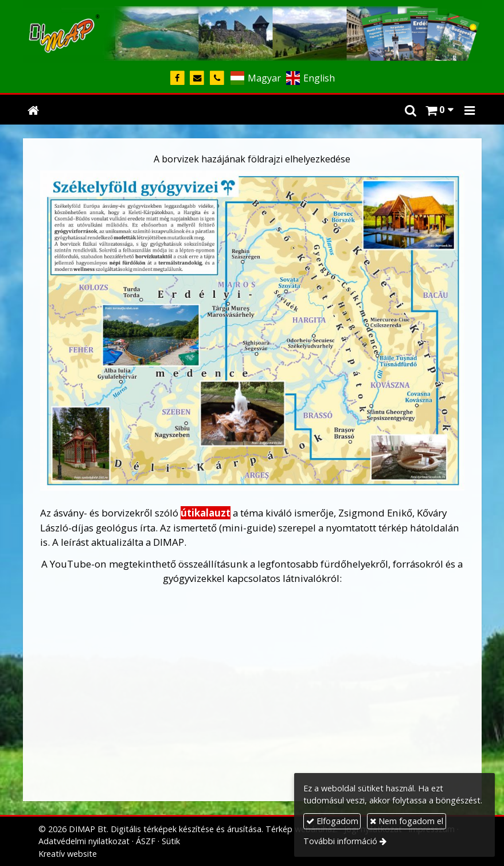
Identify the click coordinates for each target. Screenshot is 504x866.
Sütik (171, 841)
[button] (470, 110)
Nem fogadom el (407, 821)
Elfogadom (332, 821)
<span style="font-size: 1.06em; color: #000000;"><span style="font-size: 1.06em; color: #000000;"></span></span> (252, 697)
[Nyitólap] (252, 32)
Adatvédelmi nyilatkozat (84, 841)
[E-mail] (198, 78)
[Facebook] (177, 78)
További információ (340, 841)
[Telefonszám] (217, 78)
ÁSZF (146, 841)
